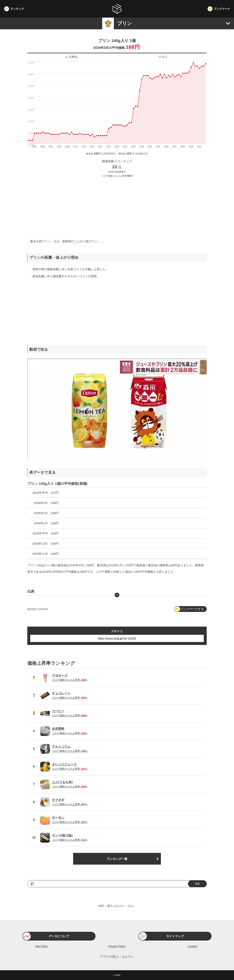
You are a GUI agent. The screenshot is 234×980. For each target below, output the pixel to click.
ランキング (17, 9)
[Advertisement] (117, 208)
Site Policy (42, 946)
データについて (59, 936)
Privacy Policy (117, 946)
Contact (192, 946)
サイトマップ (175, 936)
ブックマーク (222, 9)
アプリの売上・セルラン (117, 957)
